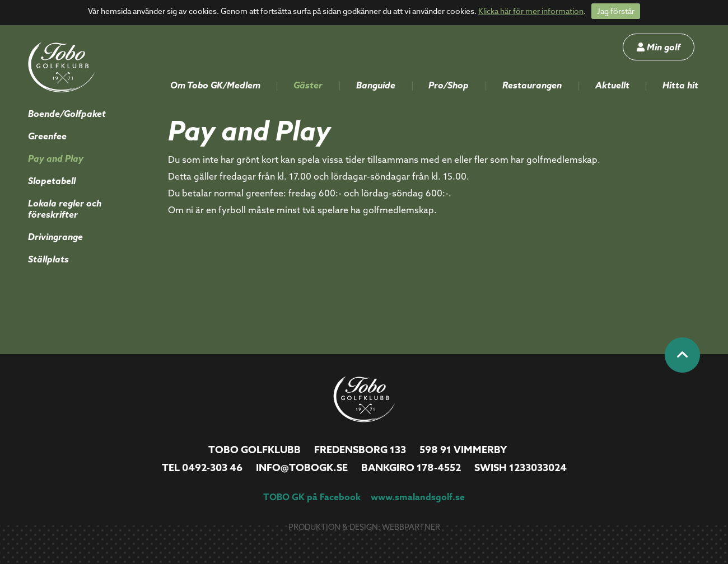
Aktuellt (612, 85)
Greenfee (47, 136)
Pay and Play (56, 158)
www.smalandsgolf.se (418, 497)
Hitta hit (680, 85)
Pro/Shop (449, 85)
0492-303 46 (212, 467)
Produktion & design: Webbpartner (364, 527)
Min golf (659, 47)
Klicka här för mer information (531, 11)
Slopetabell (52, 181)
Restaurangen (532, 85)
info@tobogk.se (302, 467)
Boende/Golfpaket (67, 114)
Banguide (376, 85)
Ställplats (48, 259)
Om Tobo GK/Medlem (215, 85)
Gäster (308, 85)
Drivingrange (55, 237)
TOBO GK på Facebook (312, 497)
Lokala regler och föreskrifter (65, 209)
